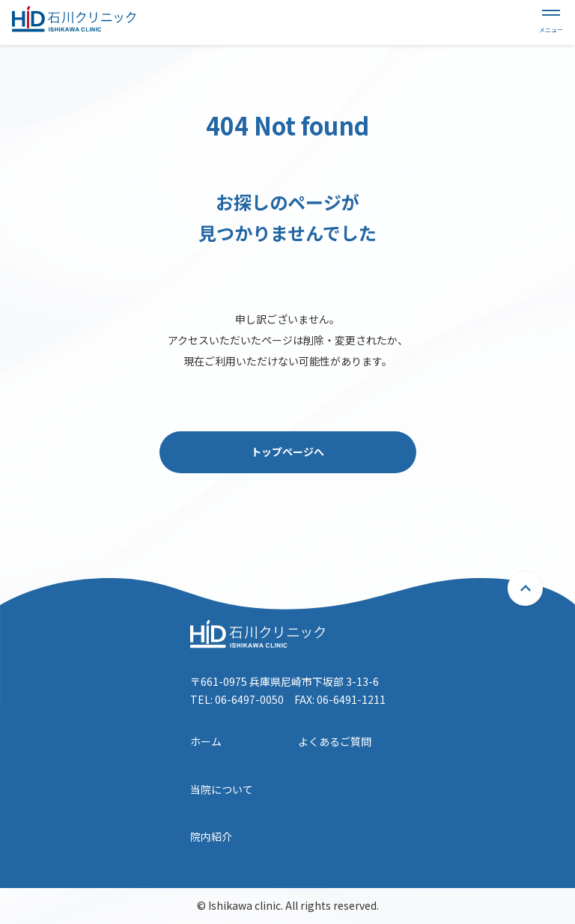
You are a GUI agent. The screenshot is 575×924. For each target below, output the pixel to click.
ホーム (206, 741)
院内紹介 (211, 836)
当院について (222, 789)
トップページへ (287, 452)
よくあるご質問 (335, 741)
